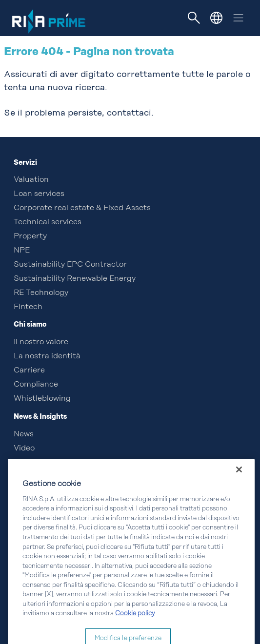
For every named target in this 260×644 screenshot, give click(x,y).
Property (30, 236)
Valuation (31, 180)
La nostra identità (47, 356)
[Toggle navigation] (194, 18)
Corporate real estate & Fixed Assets (82, 208)
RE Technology (41, 293)
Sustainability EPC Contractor (70, 265)
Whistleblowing (42, 399)
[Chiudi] (239, 482)
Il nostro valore (41, 342)
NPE (22, 251)
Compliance (36, 385)
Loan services (39, 194)
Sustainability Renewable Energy (75, 279)
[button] (216, 18)
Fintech (28, 307)
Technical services (48, 222)
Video (24, 449)
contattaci (129, 113)
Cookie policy (135, 626)
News (24, 434)
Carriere (29, 371)
